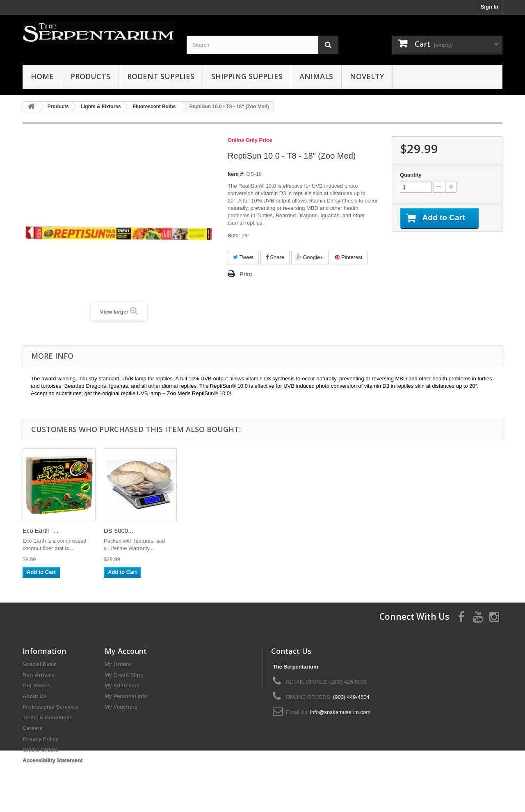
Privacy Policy (41, 739)
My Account (126, 651)
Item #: (236, 174)
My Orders (118, 664)
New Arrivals (39, 675)
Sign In (490, 7)
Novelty (367, 76)
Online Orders (40, 749)
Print (246, 274)
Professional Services (50, 707)
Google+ (310, 257)
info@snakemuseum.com (340, 712)
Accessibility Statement (52, 760)
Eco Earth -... (365, 531)
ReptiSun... (38, 531)
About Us (34, 696)
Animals (316, 76)
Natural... (197, 531)
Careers (32, 728)
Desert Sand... (123, 531)
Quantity (411, 175)
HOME (42, 76)
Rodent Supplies (161, 76)
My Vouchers (121, 707)
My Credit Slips (124, 675)
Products (90, 76)
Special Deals (40, 664)
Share (275, 257)
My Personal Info (126, 696)
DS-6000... (443, 531)
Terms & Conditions (48, 718)
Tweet (243, 257)
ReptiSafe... (282, 531)
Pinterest (349, 257)
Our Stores (36, 686)
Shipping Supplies (247, 76)
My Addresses (123, 686)
